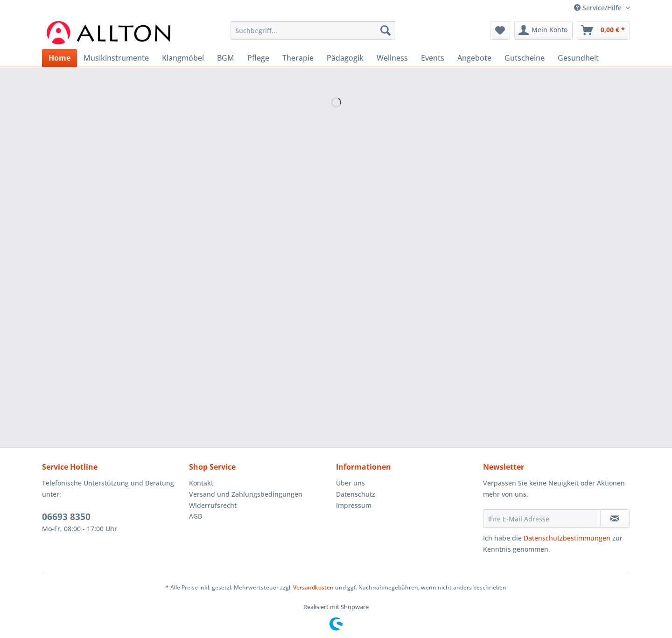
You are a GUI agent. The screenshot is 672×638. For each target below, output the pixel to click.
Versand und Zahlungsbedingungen (246, 494)
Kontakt (201, 483)
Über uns (350, 483)
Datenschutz (356, 494)
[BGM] (226, 58)
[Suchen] (385, 30)
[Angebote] (474, 58)
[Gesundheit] (578, 58)
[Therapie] (298, 58)
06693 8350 (66, 517)
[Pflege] (258, 58)
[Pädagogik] (345, 58)
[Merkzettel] (500, 30)
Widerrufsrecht (213, 505)
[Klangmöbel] (183, 58)
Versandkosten (313, 587)
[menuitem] (313, 35)
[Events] (433, 58)
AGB (196, 516)
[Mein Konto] (543, 30)
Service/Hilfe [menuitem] (599, 8)
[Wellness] (392, 58)
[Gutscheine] (525, 58)
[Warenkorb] (603, 30)
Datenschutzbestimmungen (567, 538)
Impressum (354, 505)
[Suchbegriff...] (313, 30)
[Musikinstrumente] (116, 58)
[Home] (59, 58)
